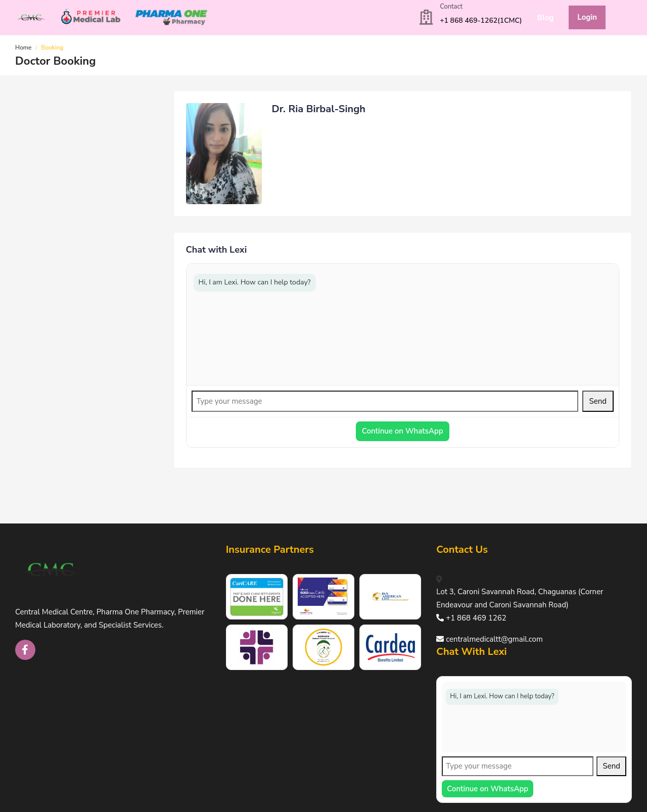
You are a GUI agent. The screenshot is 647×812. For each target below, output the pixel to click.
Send (598, 401)
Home (23, 47)
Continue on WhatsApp (403, 431)
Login (587, 17)
